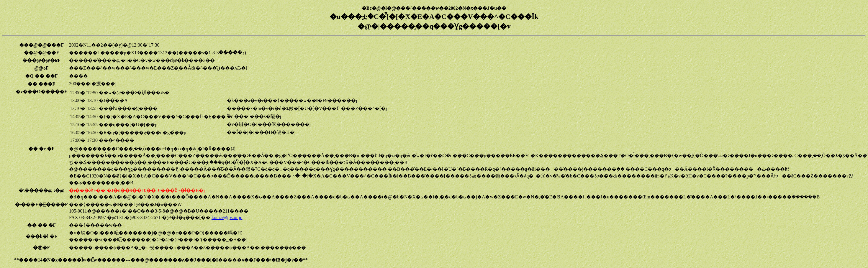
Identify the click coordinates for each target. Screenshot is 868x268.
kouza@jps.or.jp (227, 217)
